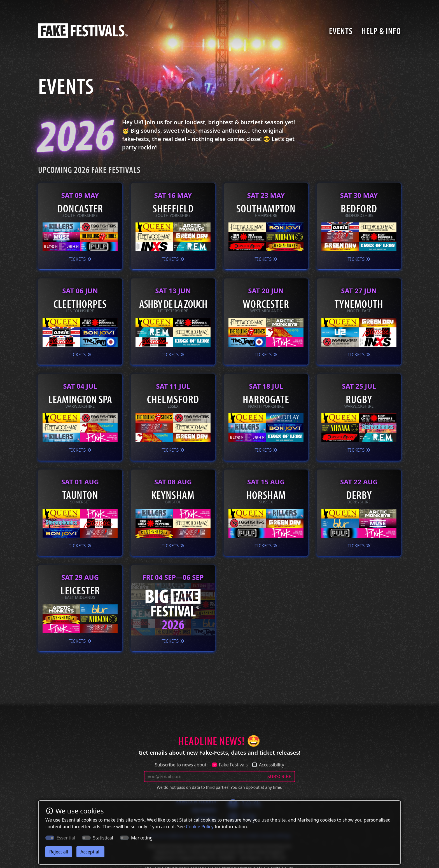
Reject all (59, 852)
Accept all (90, 852)
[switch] (86, 838)
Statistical (103, 838)
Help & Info (381, 31)
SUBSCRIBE (279, 776)
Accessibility (272, 765)
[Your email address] (204, 776)
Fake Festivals (233, 765)
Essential (66, 838)
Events (341, 31)
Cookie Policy (200, 827)
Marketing (142, 838)
